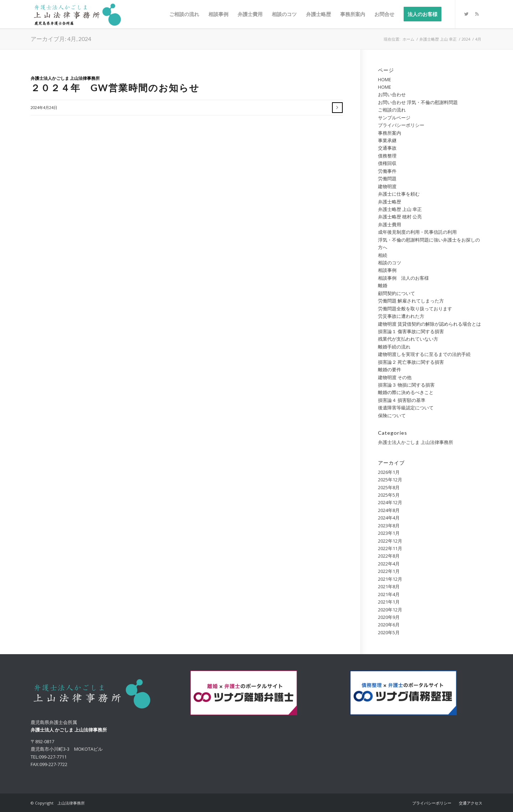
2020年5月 (389, 632)
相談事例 (387, 270)
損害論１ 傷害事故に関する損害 (411, 331)
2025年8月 (389, 487)
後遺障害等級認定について (406, 408)
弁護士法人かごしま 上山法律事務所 (65, 78)
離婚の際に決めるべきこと (406, 392)
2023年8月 (389, 526)
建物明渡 (387, 186)
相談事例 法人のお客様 (403, 278)
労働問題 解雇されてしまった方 (411, 301)
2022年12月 (390, 541)
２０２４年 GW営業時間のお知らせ (115, 88)
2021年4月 (389, 594)
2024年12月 (390, 502)
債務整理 (387, 156)
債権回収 (387, 163)
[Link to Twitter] (466, 14)
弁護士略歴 (390, 202)
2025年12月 (390, 480)
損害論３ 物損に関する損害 (406, 385)
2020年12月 (390, 610)
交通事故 (387, 148)
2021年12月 (390, 579)
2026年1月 (389, 472)
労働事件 (387, 171)
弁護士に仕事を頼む (399, 194)
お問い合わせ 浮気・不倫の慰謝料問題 (418, 102)
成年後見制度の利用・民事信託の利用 (417, 232)
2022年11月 (390, 548)
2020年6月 (389, 625)
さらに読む (337, 108)
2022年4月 (389, 564)
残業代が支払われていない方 (408, 339)
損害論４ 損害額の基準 (402, 400)
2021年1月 (389, 602)
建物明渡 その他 (395, 377)
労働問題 (387, 179)
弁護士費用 (390, 224)
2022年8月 (389, 556)
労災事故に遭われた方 (401, 316)
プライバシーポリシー (401, 125)
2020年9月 (389, 617)
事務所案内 (390, 133)
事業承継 (387, 140)
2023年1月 (389, 533)
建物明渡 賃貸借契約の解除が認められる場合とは (429, 324)
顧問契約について (397, 293)
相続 (383, 255)
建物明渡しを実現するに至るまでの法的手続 (424, 354)
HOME (385, 79)
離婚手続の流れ (394, 347)
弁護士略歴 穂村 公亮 (400, 217)
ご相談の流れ (392, 110)
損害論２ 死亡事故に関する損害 (411, 362)
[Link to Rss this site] (477, 14)
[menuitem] (184, 14)
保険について (392, 415)
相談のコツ (390, 263)
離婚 (383, 285)
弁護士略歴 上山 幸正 (400, 209)
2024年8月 (389, 510)
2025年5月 (389, 495)
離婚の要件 (390, 369)
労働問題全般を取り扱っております (415, 309)
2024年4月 (389, 518)
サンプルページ (394, 118)
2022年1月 (389, 571)
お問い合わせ (392, 94)
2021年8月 (389, 586)
